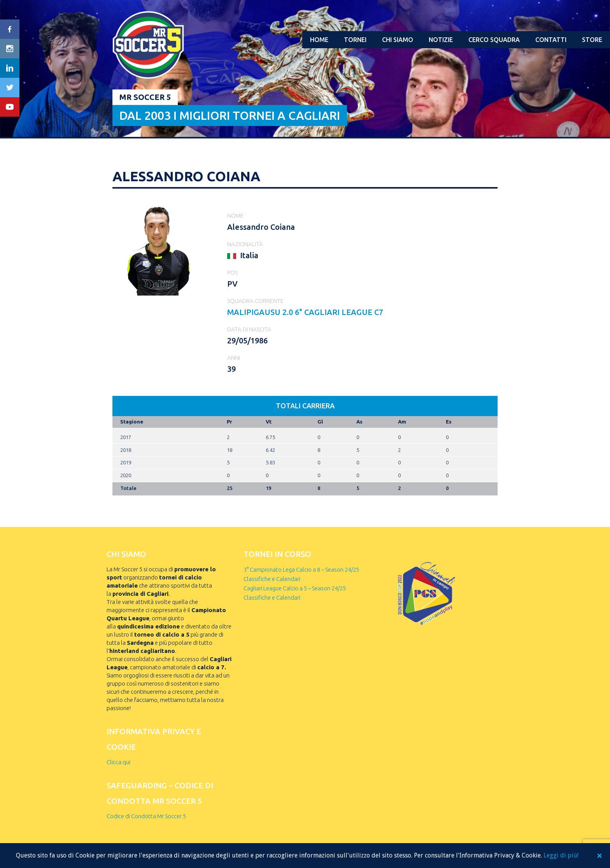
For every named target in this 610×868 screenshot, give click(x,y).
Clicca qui (118, 762)
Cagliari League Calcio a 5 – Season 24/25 (295, 588)
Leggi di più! (561, 855)
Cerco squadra (494, 40)
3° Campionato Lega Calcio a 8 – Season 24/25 (301, 570)
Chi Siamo (398, 40)
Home (319, 40)
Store (592, 40)
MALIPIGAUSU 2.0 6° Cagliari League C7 (305, 312)
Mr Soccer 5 (145, 97)
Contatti (551, 40)
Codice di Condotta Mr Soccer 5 (146, 816)
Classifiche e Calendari (272, 579)
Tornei (355, 40)
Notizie (441, 40)
